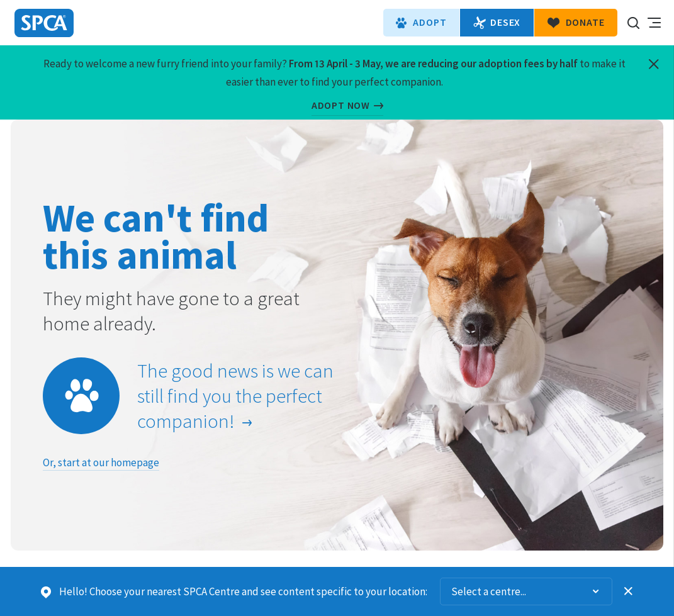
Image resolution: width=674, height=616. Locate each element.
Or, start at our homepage (101, 462)
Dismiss (629, 591)
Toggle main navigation (654, 23)
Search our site (633, 23)
